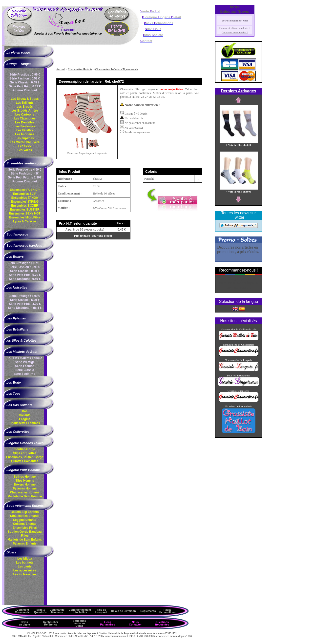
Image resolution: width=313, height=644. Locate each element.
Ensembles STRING (25, 202)
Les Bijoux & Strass (25, 99)
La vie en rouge (18, 52)
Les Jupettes (25, 138)
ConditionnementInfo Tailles (80, 611)
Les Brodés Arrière (25, 111)
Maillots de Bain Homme (25, 496)
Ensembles (25, 457)
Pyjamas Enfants (25, 544)
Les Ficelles (25, 130)
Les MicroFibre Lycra (25, 142)
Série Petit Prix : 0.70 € (25, 275)
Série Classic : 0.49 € (25, 82)
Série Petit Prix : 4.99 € (25, 304)
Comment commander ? (235, 32)
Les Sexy (25, 146)
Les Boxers (15, 257)
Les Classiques (25, 118)
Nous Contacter (135, 623)
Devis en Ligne (24, 623)
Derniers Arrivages (239, 91)
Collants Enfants (25, 524)
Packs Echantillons (167, 611)
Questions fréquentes (162, 623)
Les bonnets (25, 563)
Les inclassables (25, 574)
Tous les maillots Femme (25, 358)
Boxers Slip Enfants (25, 512)
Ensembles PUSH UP (25, 190)
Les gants (25, 566)
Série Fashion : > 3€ (25, 174)
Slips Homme (25, 481)
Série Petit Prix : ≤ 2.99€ (25, 177)
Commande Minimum (57, 611)
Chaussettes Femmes (25, 423)
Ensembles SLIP (25, 194)
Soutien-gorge (17, 234)
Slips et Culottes (25, 453)
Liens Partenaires (107, 623)
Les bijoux (25, 559)
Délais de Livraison (123, 611)
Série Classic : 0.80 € (25, 271)
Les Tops (13, 394)
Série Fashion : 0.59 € (25, 78)
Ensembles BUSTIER (25, 210)
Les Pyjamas (16, 318)
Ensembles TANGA (25, 198)
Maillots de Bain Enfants (25, 540)
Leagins (25, 419)
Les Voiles (25, 150)
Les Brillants (25, 103)
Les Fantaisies (25, 126)
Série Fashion (25, 366)
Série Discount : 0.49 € (25, 279)
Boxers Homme (25, 485)
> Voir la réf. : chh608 (239, 190)
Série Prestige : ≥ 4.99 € (25, 170)
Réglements (148, 611)
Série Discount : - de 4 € (25, 308)
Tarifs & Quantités (40, 611)
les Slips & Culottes (21, 341)
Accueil (61, 69)
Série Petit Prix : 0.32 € (25, 86)
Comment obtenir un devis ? (235, 28)
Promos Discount (25, 90)
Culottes (25, 461)
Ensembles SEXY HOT (25, 214)
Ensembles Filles (25, 528)
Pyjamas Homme (25, 488)
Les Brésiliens (17, 329)
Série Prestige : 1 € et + (25, 263)
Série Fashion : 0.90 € (25, 267)
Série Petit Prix (25, 374)
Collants (25, 415)
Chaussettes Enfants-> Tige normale (116, 69)
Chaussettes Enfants (25, 516)
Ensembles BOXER (25, 206)
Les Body (14, 382)
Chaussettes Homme (25, 492)
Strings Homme (25, 477)
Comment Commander (23, 611)
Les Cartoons (25, 115)
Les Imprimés (25, 134)
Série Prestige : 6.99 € (25, 296)
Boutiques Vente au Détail (79, 623)
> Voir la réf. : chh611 (239, 143)
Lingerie (68, 30)
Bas (25, 411)
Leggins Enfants (25, 520)
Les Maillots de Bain (22, 352)
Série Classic (25, 370)
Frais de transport (101, 611)
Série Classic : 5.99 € (25, 300)
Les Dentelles (25, 122)
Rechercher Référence (51, 623)
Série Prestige (25, 362)
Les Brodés (25, 107)
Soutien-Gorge (25, 449)
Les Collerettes (18, 432)
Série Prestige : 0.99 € (25, 75)
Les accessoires (25, 570)
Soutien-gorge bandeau (24, 245)
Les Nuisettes (17, 287)
